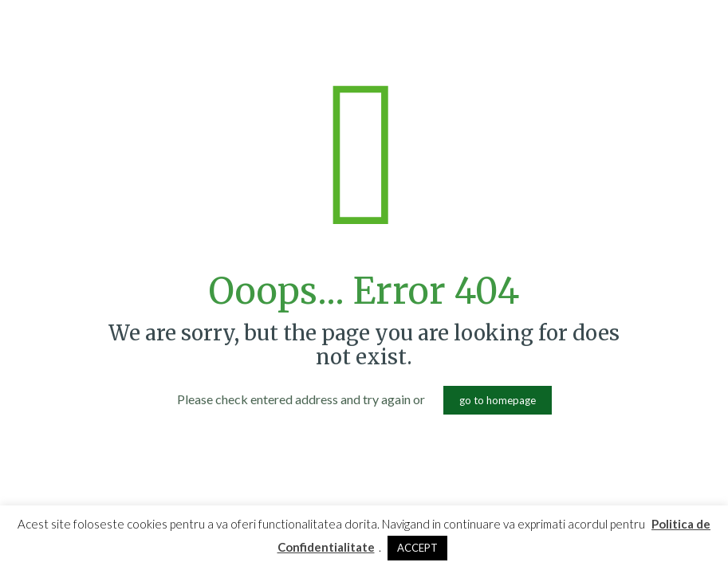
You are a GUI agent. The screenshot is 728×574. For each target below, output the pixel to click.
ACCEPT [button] (417, 548)
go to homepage (498, 400)
